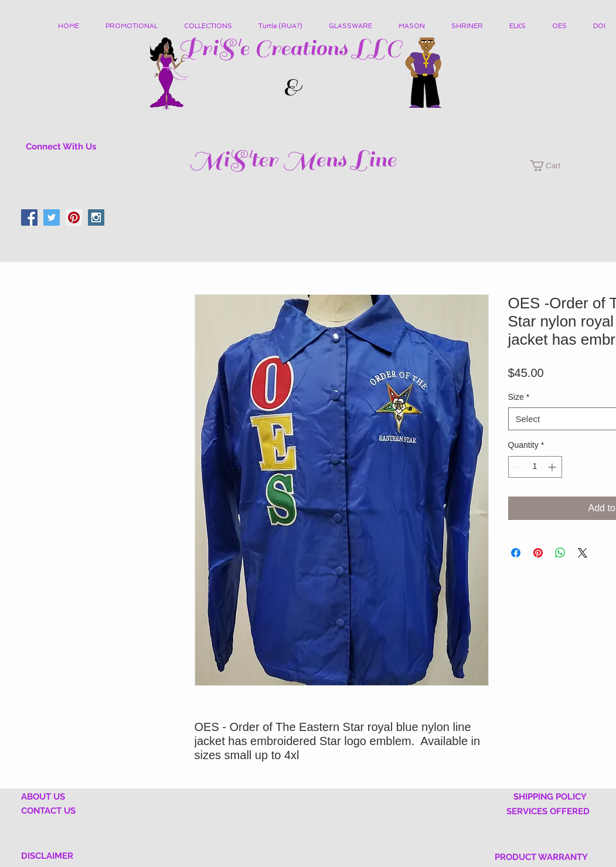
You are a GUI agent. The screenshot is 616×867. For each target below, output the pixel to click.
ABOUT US (43, 797)
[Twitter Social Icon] (52, 217)
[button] (212, 26)
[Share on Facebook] (516, 553)
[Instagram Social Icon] (96, 217)
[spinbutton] (535, 467)
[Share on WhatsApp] (560, 553)
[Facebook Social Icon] (29, 217)
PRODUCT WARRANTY (541, 857)
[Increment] (553, 467)
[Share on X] (583, 553)
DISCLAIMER (47, 856)
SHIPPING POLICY (550, 797)
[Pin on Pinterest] (538, 553)
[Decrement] (517, 467)
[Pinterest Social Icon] (74, 217)
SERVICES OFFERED (548, 811)
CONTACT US (48, 811)
